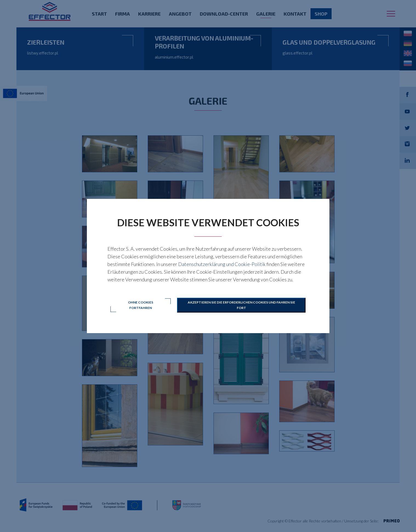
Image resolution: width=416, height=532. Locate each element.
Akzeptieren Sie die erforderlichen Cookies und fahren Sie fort (241, 305)
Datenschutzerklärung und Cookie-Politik (222, 264)
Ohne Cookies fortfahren (141, 305)
